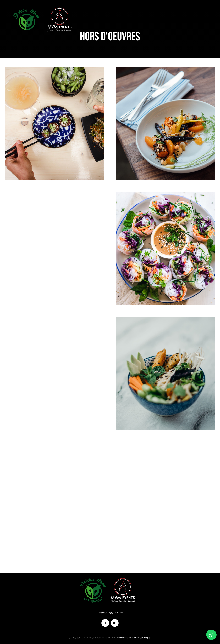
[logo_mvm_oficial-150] (60, 8)
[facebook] (105, 623)
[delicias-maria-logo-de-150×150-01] (26, 8)
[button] (211, 635)
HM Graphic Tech (128, 638)
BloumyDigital (145, 638)
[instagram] (115, 623)
